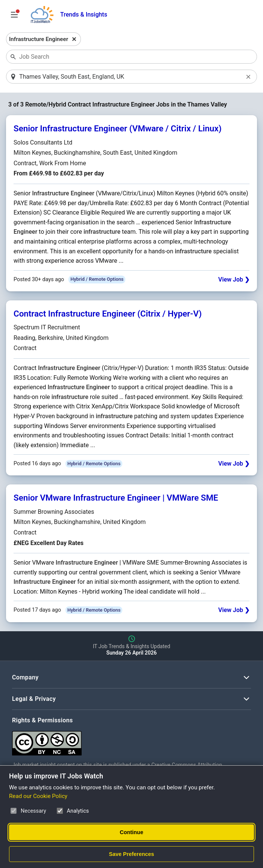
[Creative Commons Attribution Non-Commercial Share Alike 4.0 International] (125, 741)
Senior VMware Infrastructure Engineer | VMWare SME (116, 498)
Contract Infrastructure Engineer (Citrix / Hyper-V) (108, 314)
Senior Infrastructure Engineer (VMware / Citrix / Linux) (118, 129)
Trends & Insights (84, 14)
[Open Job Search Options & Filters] (14, 15)
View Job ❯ (234, 280)
